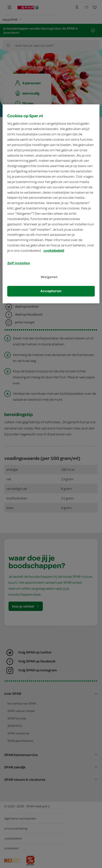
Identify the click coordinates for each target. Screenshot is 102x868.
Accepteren (51, 291)
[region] (51, 204)
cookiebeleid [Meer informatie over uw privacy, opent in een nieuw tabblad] (54, 251)
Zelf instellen (19, 263)
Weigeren (49, 277)
